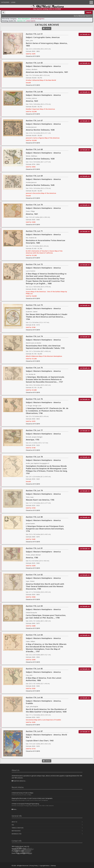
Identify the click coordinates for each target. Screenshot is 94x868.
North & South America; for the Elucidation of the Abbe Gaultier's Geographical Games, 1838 (46, 710)
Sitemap (53, 866)
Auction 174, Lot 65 (34, 63)
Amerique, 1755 (33, 440)
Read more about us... (19, 781)
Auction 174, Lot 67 (34, 120)
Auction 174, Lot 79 (34, 490)
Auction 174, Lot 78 (34, 457)
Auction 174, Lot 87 (34, 731)
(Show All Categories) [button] (38, 19)
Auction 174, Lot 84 (34, 635)
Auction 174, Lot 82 (34, 575)
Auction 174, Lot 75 (34, 368)
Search (89, 12)
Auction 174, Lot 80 (34, 517)
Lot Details (85, 34)
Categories (5, 2)
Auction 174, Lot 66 (34, 92)
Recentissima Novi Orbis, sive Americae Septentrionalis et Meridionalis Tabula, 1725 (45, 347)
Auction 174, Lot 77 (34, 430)
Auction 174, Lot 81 (34, 548)
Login (13, 2)
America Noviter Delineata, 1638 (40, 130)
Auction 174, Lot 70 (34, 205)
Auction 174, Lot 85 (34, 669)
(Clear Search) (31, 21)
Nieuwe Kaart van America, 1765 (40, 500)
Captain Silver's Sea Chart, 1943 (40, 741)
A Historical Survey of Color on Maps (22, 793)
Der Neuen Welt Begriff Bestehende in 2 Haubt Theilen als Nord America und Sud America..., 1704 (47, 317)
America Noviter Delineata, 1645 (40, 185)
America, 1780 (32, 558)
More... (14, 809)
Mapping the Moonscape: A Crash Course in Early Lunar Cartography (32, 798)
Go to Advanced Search (83, 16)
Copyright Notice (44, 866)
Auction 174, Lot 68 (34, 149)
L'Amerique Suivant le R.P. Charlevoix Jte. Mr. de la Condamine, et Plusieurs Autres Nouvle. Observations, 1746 (47, 411)
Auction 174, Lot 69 (34, 176)
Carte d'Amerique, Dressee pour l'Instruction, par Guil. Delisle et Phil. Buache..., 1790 (46, 616)
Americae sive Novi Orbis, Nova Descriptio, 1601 (47, 72)
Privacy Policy (34, 866)
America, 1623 (32, 101)
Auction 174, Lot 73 (34, 305)
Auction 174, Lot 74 (34, 336)
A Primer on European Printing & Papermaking (25, 804)
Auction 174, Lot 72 (34, 264)
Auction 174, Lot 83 (34, 606)
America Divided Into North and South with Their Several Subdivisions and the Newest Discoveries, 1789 (45, 586)
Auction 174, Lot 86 (34, 697)
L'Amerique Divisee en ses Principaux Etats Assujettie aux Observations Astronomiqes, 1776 (45, 529)
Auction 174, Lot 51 (34, 34)
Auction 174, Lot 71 (34, 231)
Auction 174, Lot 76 (34, 399)
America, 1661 (32, 214)
